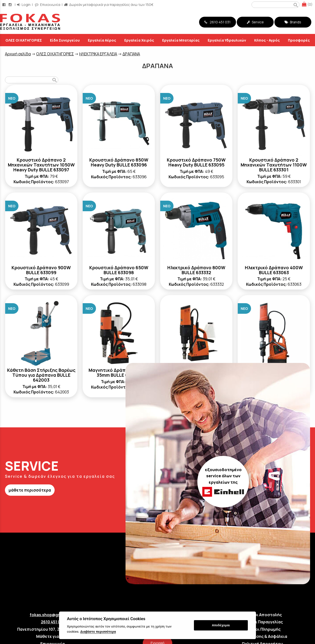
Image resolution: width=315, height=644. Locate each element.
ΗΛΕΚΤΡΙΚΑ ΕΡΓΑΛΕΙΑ (98, 54)
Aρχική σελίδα (18, 54)
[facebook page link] (4, 5)
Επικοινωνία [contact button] (48, 5)
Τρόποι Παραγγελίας (262, 622)
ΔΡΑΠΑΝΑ (131, 54)
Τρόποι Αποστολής (263, 615)
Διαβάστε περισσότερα (98, 631)
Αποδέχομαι (221, 625)
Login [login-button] (24, 5)
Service (255, 22)
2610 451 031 (218, 22)
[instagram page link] (11, 5)
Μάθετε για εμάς (53, 636)
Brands (293, 22)
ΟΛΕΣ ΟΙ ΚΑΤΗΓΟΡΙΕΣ (55, 54)
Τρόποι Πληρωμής (263, 629)
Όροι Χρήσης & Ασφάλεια (263, 636)
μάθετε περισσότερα (30, 490)
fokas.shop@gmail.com (53, 615)
